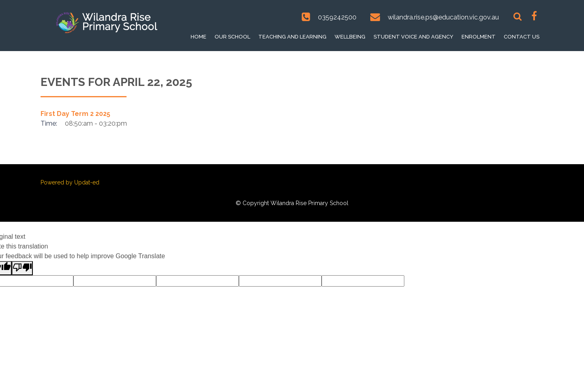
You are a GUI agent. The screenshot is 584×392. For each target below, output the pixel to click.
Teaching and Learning (292, 37)
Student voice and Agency (413, 37)
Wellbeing (350, 37)
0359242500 (337, 17)
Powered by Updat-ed (70, 182)
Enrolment (479, 37)
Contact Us (522, 37)
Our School (232, 37)
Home (199, 37)
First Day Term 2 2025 (75, 114)
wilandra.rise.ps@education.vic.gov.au (443, 17)
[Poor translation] (22, 268)
